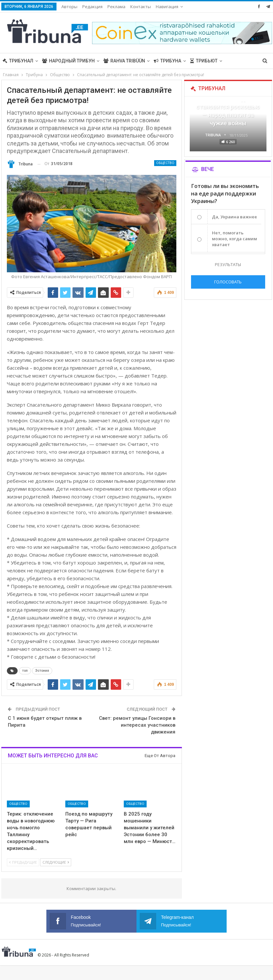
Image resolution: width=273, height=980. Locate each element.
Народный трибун (68, 61)
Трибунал (18, 61)
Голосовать (228, 282)
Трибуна (168, 61)
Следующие (56, 862)
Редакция (92, 7)
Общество (165, 163)
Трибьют (204, 61)
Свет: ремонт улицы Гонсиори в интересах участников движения (137, 725)
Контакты (141, 7)
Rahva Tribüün (124, 61)
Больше (236, 61)
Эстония (42, 671)
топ (25, 671)
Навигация (167, 7)
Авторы (69, 7)
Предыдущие (23, 862)
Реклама (116, 7)
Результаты (228, 264)
